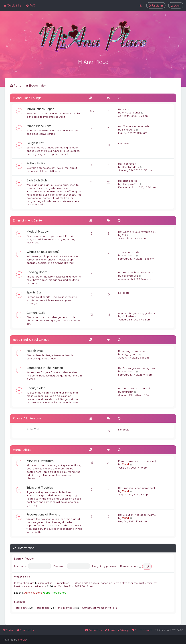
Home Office (22, 449)
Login (17, 558)
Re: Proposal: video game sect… (137, 487)
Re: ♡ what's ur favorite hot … (136, 126)
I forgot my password (105, 566)
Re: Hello (123, 109)
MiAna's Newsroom (40, 460)
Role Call (33, 429)
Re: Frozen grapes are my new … (138, 368)
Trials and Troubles (40, 487)
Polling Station (36, 163)
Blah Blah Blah (37, 180)
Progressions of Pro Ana (43, 514)
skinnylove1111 (130, 183)
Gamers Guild (36, 312)
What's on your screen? (43, 251)
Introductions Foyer (40, 108)
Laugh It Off (35, 142)
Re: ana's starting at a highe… (136, 388)
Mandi (126, 464)
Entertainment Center (28, 220)
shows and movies (129, 252)
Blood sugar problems (132, 351)
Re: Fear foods (127, 163)
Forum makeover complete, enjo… (139, 461)
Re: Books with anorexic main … (137, 272)
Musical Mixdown (38, 231)
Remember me (131, 566)
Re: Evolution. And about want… (137, 514)
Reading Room (37, 271)
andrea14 (128, 391)
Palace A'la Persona (27, 418)
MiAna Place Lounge (27, 97)
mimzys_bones (131, 112)
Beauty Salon (36, 387)
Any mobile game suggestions (137, 312)
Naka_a (113, 607)
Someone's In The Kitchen (45, 367)
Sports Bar (34, 292)
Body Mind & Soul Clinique (31, 339)
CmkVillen (128, 316)
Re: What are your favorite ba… (137, 231)
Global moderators (55, 592)
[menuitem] (31, 5)
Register (30, 558)
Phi (124, 235)
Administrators (33, 592)
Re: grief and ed (128, 180)
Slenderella (129, 129)
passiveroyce (130, 275)
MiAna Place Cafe (39, 125)
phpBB (22, 640)
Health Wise (35, 350)
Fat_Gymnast (130, 354)
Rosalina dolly (131, 166)
